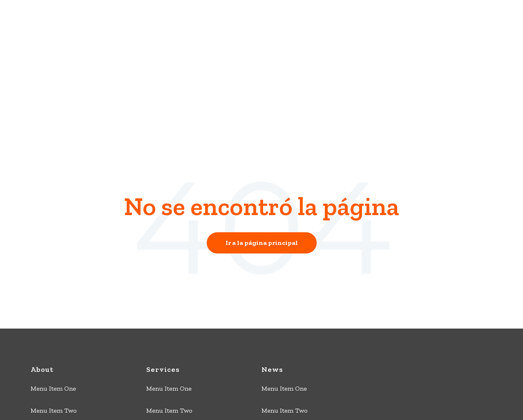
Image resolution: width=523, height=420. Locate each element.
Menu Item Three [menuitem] (56, 356)
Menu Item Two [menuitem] (54, 334)
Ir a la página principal (262, 166)
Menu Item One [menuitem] (53, 312)
